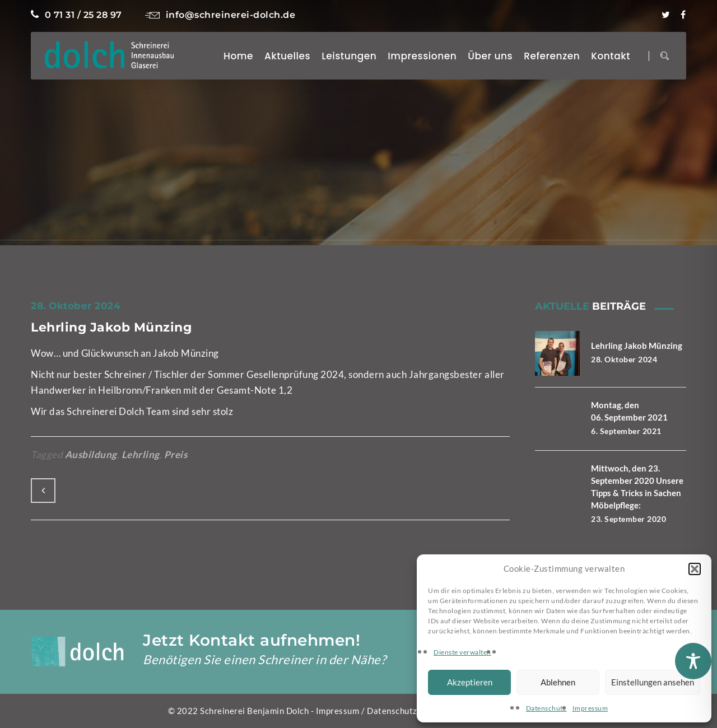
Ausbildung (91, 454)
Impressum (590, 708)
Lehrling (141, 454)
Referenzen (552, 56)
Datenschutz (546, 708)
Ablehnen (558, 682)
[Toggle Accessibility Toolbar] (693, 661)
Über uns (490, 56)
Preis (176, 454)
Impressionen (422, 56)
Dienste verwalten (462, 652)
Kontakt (611, 56)
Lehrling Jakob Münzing (111, 327)
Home (238, 56)
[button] (695, 569)
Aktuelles (287, 56)
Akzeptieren (470, 682)
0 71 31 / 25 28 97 (76, 15)
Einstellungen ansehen (653, 682)
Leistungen (349, 56)
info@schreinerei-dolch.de (220, 15)
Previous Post (43, 491)
